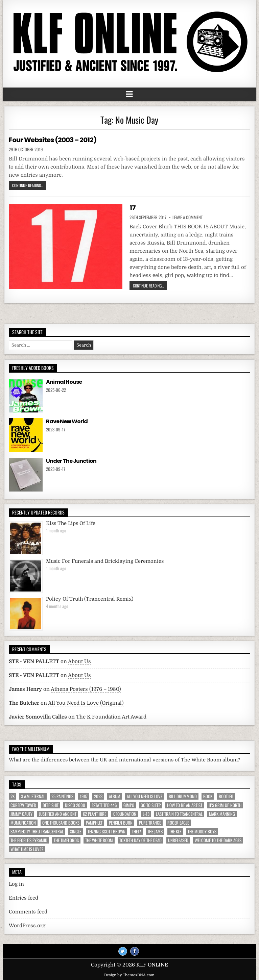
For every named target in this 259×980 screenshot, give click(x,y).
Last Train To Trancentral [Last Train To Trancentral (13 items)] (179, 814)
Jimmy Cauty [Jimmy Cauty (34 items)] (21, 814)
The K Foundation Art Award (111, 717)
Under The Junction (71, 461)
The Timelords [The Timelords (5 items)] (66, 840)
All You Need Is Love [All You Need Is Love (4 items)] (145, 796)
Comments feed (28, 912)
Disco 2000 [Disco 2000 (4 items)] (75, 805)
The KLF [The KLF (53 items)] (175, 832)
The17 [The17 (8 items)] (136, 832)
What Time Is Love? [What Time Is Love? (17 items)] (27, 849)
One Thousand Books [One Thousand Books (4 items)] (61, 823)
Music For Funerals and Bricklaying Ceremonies (105, 561)
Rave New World (67, 421)
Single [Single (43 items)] (76, 832)
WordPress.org (27, 926)
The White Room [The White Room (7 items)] (99, 840)
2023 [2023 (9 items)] (98, 796)
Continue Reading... (28, 185)
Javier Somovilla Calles (38, 717)
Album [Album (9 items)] (115, 796)
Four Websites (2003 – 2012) (53, 140)
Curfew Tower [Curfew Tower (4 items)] (23, 805)
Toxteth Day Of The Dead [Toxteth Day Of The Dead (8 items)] (140, 840)
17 (133, 208)
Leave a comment (187, 217)
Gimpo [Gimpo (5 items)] (129, 805)
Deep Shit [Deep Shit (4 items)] (51, 805)
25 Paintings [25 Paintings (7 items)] (62, 796)
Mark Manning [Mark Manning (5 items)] (222, 814)
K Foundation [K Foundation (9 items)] (124, 814)
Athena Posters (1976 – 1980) (86, 689)
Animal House (64, 382)
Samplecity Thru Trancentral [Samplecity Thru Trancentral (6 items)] (37, 832)
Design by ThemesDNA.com (129, 975)
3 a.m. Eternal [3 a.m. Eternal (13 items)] (33, 796)
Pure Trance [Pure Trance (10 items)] (150, 823)
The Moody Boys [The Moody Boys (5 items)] (202, 832)
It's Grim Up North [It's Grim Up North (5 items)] (225, 805)
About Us (79, 661)
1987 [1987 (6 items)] (84, 796)
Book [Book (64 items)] (208, 796)
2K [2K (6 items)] (13, 796)
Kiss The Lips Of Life (71, 523)
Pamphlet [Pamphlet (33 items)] (94, 823)
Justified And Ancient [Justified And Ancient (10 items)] (58, 814)
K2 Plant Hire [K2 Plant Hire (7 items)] (95, 814)
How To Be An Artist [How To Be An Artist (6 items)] (185, 805)
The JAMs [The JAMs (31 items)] (155, 832)
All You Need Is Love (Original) (86, 703)
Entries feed (23, 898)
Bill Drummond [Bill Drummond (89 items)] (183, 796)
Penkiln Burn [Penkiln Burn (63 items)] (121, 823)
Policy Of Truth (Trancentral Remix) (90, 599)
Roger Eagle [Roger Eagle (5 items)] (178, 823)
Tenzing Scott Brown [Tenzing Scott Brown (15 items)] (107, 832)
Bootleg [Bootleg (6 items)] (226, 796)
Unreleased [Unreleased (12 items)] (178, 840)
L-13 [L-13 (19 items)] (146, 814)
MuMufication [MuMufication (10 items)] (23, 823)
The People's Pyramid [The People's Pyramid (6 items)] (29, 840)
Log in (16, 884)
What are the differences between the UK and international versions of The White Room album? (124, 760)
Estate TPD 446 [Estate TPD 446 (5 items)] (104, 805)
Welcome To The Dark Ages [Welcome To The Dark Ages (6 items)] (218, 840)
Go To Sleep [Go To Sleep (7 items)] (151, 805)
